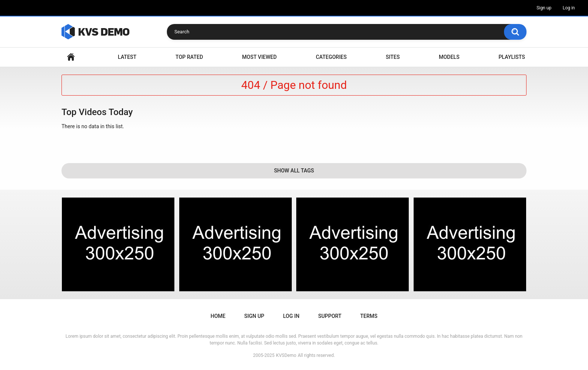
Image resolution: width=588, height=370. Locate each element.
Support (330, 316)
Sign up (544, 8)
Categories (331, 57)
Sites (393, 57)
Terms (369, 316)
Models (449, 57)
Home (71, 57)
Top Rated (189, 57)
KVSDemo (286, 355)
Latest (127, 57)
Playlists (512, 57)
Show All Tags (294, 171)
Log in (569, 8)
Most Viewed (259, 57)
